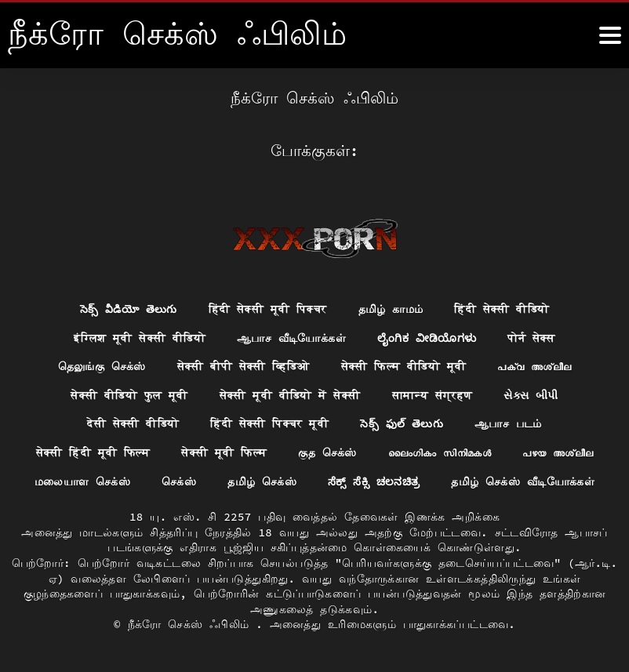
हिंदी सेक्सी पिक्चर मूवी (269, 423)
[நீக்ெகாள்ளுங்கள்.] (610, 35)
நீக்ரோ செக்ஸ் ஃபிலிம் (192, 625)
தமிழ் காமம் (391, 308)
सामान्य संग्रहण (433, 394)
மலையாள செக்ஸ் (82, 481)
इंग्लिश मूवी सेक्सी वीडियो (140, 337)
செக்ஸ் (179, 481)
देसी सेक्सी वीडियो (133, 423)
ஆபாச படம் (508, 423)
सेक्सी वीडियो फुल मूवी (129, 394)
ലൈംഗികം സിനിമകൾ (440, 452)
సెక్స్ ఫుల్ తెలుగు (402, 423)
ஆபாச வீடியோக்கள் (291, 337)
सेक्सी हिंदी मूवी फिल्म (93, 452)
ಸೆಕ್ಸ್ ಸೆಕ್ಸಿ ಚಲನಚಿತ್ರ (374, 481)
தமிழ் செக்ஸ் (262, 481)
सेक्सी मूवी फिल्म (224, 452)
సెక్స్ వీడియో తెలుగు (128, 308)
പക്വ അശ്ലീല (535, 366)
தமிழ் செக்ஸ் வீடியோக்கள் (524, 481)
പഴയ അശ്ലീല (558, 452)
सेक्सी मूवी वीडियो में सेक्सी (290, 394)
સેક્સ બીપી (532, 394)
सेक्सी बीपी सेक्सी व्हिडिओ (243, 366)
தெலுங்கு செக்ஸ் (101, 366)
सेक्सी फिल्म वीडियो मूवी (404, 366)
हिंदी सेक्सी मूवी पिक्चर (268, 308)
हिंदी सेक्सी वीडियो (502, 308)
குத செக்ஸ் (327, 452)
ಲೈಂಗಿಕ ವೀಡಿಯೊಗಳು (427, 337)
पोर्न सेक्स (532, 337)
